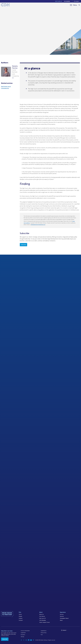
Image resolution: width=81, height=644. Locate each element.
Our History (42, 616)
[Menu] (73, 5)
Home (20, 614)
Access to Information (25, 631)
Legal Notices (44, 631)
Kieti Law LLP (59, 1)
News (61, 620)
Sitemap (22, 637)
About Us (41, 614)
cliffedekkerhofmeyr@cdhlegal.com (38, 225)
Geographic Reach (64, 618)
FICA (42, 635)
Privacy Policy (44, 633)
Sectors (62, 614)
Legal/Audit (23, 633)
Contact (21, 620)
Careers (21, 618)
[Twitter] (24, 640)
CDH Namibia (67, 1)
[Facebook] (21, 640)
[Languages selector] (77, 1)
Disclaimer (23, 635)
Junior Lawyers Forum (45, 622)
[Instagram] (26, 640)
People (20, 616)
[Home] (5, 5)
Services (62, 616)
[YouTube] (31, 640)
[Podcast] (33, 640)
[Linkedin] (29, 640)
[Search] (79, 5)
